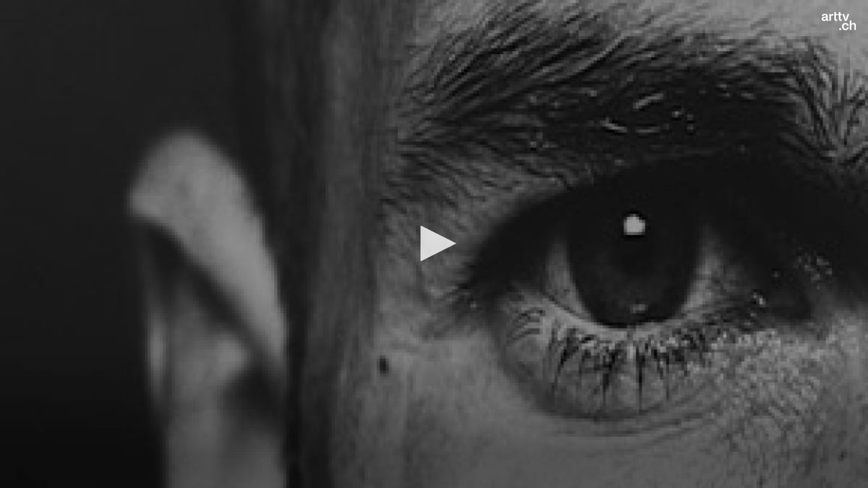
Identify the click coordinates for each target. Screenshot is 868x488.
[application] (434, 244)
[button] (434, 243)
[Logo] (839, 21)
